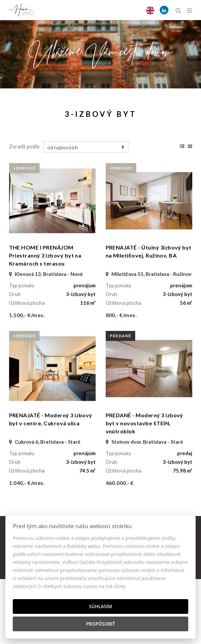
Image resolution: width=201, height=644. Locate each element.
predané (120, 336)
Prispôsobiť (100, 624)
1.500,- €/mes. (27, 315)
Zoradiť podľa (24, 146)
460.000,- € (120, 483)
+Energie (24, 168)
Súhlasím (100, 606)
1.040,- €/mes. (27, 483)
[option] (100, 53)
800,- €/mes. (121, 315)
